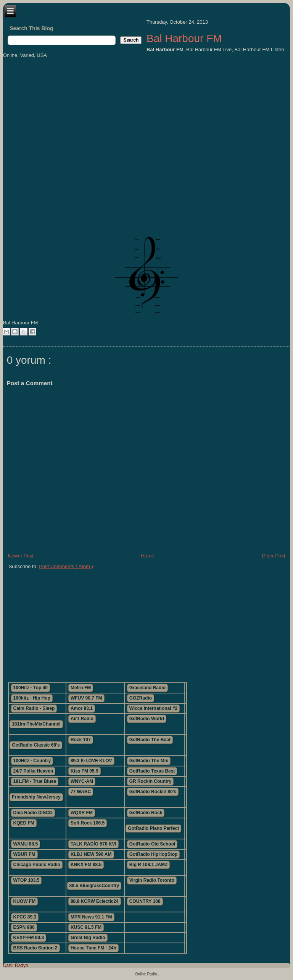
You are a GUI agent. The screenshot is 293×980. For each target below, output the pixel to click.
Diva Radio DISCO (33, 813)
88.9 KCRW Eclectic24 (95, 901)
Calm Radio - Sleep (34, 708)
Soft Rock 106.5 (88, 823)
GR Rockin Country (151, 781)
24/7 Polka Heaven (33, 771)
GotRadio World (147, 719)
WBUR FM (24, 854)
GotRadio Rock (146, 813)
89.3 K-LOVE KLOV (91, 761)
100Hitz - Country (32, 761)
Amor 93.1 (82, 708)
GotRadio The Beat (150, 740)
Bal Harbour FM (184, 38)
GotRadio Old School (152, 844)
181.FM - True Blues (35, 781)
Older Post (273, 556)
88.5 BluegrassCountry (94, 886)
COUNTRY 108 (145, 901)
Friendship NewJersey (36, 797)
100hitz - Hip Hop (32, 698)
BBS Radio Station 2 (35, 948)
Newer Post (21, 556)
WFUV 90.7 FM (86, 698)
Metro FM (81, 688)
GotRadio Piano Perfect (153, 828)
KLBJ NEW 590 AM (91, 854)
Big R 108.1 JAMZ (149, 865)
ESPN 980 (24, 927)
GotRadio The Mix (149, 761)
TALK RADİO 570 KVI (93, 844)
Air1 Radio (82, 719)
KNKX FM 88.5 (86, 865)
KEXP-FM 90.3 (29, 938)
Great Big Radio (88, 938)
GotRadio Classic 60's (36, 745)
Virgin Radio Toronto (152, 880)
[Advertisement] (133, 623)
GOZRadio (141, 698)
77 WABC (81, 792)
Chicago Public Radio (37, 865)
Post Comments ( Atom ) (66, 566)
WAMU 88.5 (26, 844)
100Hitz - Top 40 (31, 688)
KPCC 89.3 (25, 917)
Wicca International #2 (154, 708)
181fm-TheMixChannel (36, 724)
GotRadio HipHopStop (154, 854)
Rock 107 (81, 740)
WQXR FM (82, 813)
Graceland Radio (147, 688)
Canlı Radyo (16, 965)
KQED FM (24, 823)
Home (148, 556)
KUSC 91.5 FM (86, 927)
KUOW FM (25, 901)
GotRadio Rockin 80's (153, 792)
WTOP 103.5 (27, 880)
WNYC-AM (82, 781)
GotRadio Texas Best (152, 771)
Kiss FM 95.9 (85, 771)
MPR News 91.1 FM (91, 917)
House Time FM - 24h (93, 948)
